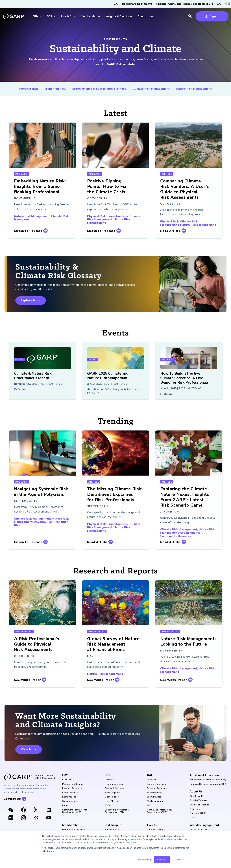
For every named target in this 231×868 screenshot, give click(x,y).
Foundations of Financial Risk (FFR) (208, 780)
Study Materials (70, 801)
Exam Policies (69, 797)
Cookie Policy (130, 843)
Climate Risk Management (151, 89)
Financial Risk (112, 830)
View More (29, 749)
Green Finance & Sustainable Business (99, 89)
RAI (150, 775)
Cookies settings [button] (144, 860)
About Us (196, 792)
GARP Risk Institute (199, 805)
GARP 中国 (223, 4)
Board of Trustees (199, 801)
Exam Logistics (70, 793)
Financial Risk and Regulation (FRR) (208, 784)
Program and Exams (73, 784)
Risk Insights (114, 825)
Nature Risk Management (194, 89)
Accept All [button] (162, 860)
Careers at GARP (198, 813)
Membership (71, 825)
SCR (108, 775)
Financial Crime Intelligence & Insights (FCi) (185, 4)
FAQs (65, 806)
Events (152, 825)
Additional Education (204, 775)
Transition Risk (55, 89)
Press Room (196, 809)
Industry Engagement (204, 825)
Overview (67, 780)
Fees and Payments (72, 789)
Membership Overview (73, 830)
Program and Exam (114, 784)
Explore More (31, 301)
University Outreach (199, 830)
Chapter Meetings (156, 830)
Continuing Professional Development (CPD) (75, 811)
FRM (65, 775)
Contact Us (195, 818)
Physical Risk (29, 89)
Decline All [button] (180, 860)
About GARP (196, 796)
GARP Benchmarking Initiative (133, 4)
